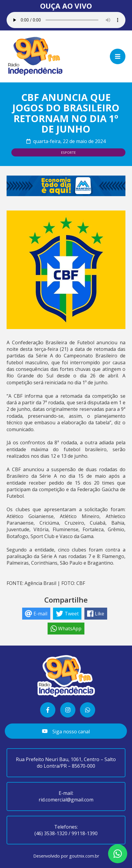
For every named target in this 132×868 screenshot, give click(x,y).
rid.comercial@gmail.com (66, 800)
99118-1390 (85, 833)
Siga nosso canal (66, 732)
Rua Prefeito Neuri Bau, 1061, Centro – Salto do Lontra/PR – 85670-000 (66, 763)
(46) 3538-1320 (51, 833)
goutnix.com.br (84, 856)
